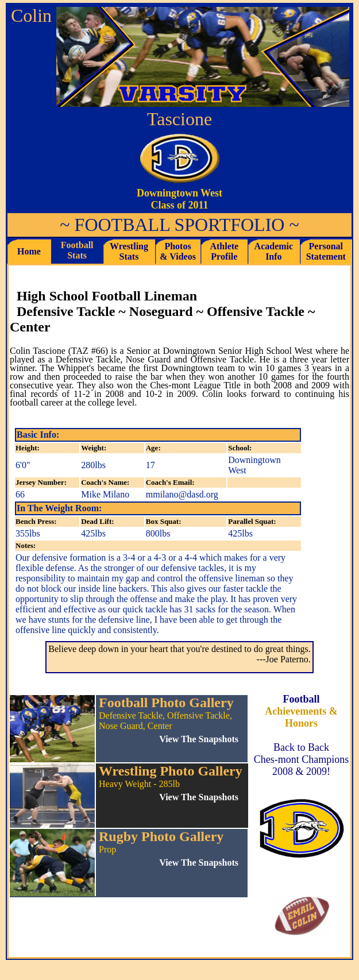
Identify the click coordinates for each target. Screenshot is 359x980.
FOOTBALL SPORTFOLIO (180, 225)
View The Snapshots (199, 797)
